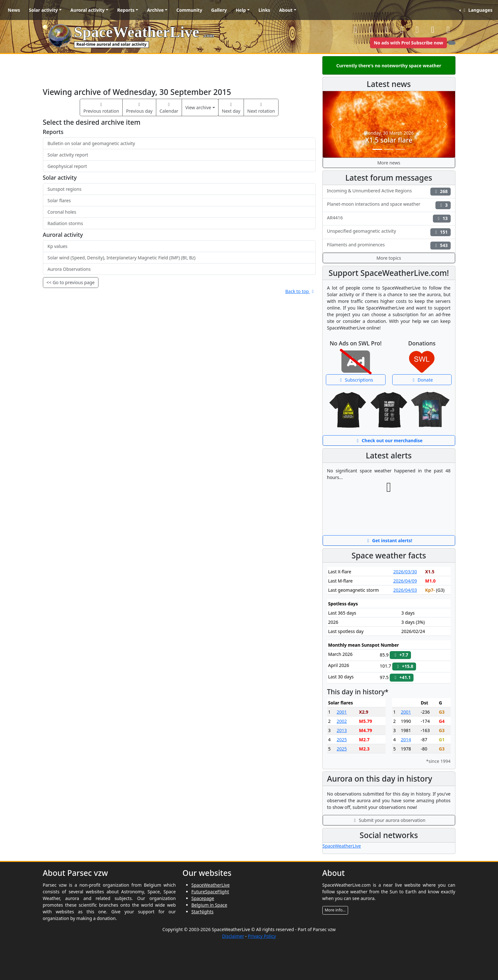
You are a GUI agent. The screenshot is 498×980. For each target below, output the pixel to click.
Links (264, 10)
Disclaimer (233, 936)
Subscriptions (356, 380)
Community (189, 10)
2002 (342, 721)
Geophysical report (67, 166)
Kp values (58, 246)
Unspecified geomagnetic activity (389, 232)
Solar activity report (68, 155)
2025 (342, 740)
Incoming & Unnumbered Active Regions (389, 192)
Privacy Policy (262, 936)
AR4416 (389, 219)
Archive (155, 10)
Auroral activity (88, 10)
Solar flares (59, 200)
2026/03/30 (405, 572)
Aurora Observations (69, 269)
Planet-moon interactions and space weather (389, 205)
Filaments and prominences (389, 246)
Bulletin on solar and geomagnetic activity (91, 143)
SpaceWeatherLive (342, 846)
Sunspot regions (65, 189)
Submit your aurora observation (389, 820)
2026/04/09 (405, 581)
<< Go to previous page (71, 282)
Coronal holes (62, 212)
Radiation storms (65, 223)
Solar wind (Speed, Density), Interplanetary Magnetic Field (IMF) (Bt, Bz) (122, 258)
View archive (198, 107)
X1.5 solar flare (389, 140)
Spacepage (203, 898)
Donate (422, 380)
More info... (335, 910)
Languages (477, 10)
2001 (342, 712)
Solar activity (43, 10)
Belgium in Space (209, 905)
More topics (389, 258)
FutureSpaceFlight (210, 892)
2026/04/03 (405, 590)
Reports (126, 10)
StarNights (203, 912)
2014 (406, 740)
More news (389, 163)
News (14, 10)
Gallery (219, 10)
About (286, 10)
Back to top (300, 291)
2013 (342, 730)
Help (241, 10)
